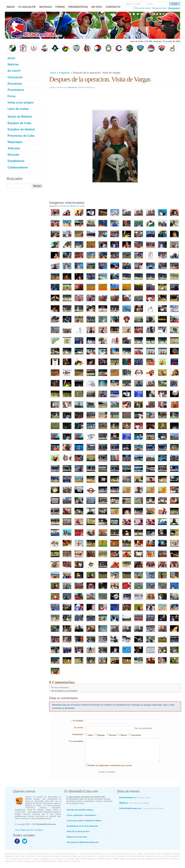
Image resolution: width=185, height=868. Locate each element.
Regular (101, 735)
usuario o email (133, 4)
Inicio (53, 73)
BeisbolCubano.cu (135, 797)
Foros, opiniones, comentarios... (82, 815)
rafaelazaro (72, 87)
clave (151, 4)
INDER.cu (134, 803)
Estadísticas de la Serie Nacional (82, 826)
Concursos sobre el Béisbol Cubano (84, 821)
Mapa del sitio (27, 830)
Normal (113, 735)
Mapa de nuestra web (77, 837)
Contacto (39, 830)
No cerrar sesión (143, 8)
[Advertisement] (115, 62)
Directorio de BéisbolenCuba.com (83, 842)
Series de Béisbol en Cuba (73, 206)
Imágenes (64, 73)
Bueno (124, 735)
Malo (91, 735)
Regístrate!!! (174, 8)
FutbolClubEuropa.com (141, 808)
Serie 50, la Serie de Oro (78, 831)
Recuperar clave (160, 8)
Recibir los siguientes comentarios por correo (110, 765)
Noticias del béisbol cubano (80, 810)
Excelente (136, 735)
